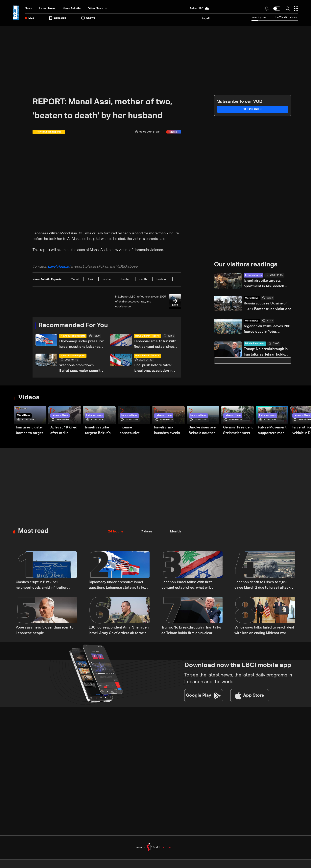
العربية (206, 18)
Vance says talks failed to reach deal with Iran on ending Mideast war (264, 630)
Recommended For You (73, 325)
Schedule (58, 18)
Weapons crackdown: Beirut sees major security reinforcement (81, 369)
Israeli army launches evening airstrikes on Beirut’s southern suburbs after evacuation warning (168, 431)
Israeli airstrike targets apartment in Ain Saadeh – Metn (265, 284)
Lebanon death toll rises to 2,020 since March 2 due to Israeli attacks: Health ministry (264, 585)
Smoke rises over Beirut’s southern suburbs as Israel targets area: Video (203, 431)
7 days (147, 531)
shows (88, 18)
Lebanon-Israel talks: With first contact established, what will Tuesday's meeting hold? (155, 345)
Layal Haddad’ (59, 267)
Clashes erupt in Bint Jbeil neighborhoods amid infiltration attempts (41, 585)
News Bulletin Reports (73, 336)
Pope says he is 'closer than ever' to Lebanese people (45, 630)
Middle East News (255, 344)
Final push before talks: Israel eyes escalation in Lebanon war (153, 369)
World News (252, 298)
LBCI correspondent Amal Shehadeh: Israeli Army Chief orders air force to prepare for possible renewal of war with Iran (119, 631)
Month (175, 531)
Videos (29, 398)
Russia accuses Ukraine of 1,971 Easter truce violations (268, 306)
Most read (33, 531)
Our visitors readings (246, 265)
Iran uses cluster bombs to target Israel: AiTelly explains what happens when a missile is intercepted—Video (29, 431)
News (28, 9)
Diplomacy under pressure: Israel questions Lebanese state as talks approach (82, 345)
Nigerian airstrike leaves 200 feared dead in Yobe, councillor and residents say (267, 330)
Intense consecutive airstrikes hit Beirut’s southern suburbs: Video (134, 431)
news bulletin (72, 9)
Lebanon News (253, 275)
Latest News (47, 9)
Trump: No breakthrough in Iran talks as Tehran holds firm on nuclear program (266, 352)
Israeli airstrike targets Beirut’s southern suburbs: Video (100, 431)
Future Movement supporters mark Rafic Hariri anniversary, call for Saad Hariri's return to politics (272, 431)
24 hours (116, 531)
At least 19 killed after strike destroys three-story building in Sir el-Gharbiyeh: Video (64, 431)
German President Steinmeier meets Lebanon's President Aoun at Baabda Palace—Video (238, 431)
